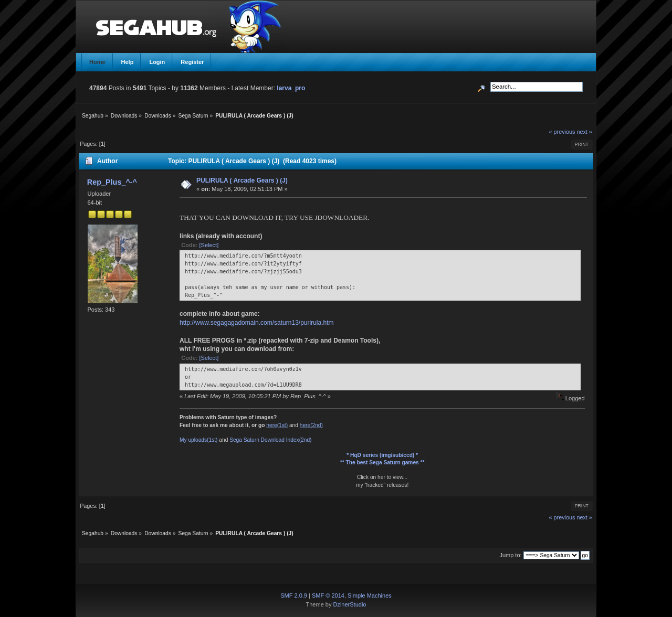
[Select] (209, 245)
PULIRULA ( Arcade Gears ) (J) (242, 180)
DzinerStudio (349, 604)
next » (584, 132)
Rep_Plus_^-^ (112, 182)
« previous (562, 132)
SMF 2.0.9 (294, 595)
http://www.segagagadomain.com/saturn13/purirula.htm (257, 323)
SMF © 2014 (328, 595)
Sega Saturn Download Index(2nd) (270, 440)
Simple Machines (370, 595)
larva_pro (291, 88)
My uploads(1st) (198, 440)
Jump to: (510, 555)
